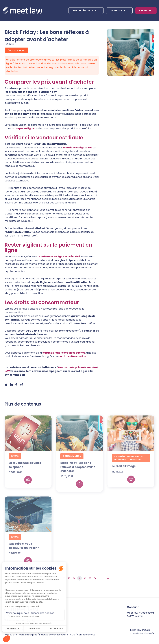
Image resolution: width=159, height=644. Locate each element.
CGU (73, 635)
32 (85, 578)
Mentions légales (28, 635)
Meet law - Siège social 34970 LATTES (141, 615)
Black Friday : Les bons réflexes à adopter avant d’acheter (78, 469)
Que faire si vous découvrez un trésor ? (24, 548)
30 (74, 578)
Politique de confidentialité (54, 635)
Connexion (146, 10)
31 (80, 578)
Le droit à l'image (124, 468)
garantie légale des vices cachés (64, 353)
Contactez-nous (86, 635)
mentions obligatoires (78, 148)
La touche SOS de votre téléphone (25, 467)
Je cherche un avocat (86, 10)
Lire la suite (28, 482)
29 (69, 578)
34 (95, 578)
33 (90, 578)
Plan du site (11, 635)
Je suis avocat (119, 10)
